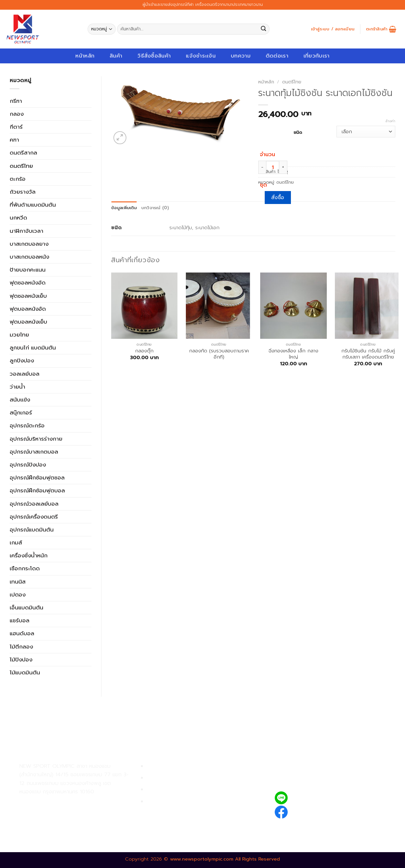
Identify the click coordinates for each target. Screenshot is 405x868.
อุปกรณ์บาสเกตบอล (34, 452)
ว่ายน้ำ (17, 387)
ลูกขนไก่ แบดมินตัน (33, 348)
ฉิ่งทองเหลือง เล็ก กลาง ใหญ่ (293, 354)
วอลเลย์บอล (25, 374)
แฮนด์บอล (22, 633)
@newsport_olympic (319, 798)
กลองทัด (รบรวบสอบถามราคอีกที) (219, 354)
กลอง (17, 114)
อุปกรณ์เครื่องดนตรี (34, 517)
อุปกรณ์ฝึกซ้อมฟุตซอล (37, 477)
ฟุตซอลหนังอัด (28, 283)
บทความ (241, 56)
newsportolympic (315, 811)
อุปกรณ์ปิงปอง (28, 465)
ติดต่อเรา (277, 56)
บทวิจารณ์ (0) (155, 208)
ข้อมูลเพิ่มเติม (124, 208)
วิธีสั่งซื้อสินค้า (154, 56)
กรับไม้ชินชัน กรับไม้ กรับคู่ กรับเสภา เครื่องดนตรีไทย (368, 354)
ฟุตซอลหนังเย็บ (28, 296)
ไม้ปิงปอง (21, 659)
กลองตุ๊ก (144, 351)
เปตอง (18, 595)
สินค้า (116, 56)
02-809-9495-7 (57, 803)
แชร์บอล (20, 620)
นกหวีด (18, 218)
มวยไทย (19, 335)
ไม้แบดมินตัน (25, 672)
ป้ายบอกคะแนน (28, 270)
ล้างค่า (390, 121)
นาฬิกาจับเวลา (27, 231)
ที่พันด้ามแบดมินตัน (33, 205)
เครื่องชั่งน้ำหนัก (29, 555)
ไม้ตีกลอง (21, 647)
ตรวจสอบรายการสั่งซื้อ (174, 802)
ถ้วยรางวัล (23, 192)
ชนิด (298, 132)
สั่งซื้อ (278, 198)
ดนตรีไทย (21, 166)
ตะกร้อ (18, 179)
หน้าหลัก (85, 56)
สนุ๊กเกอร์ (21, 413)
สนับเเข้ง (20, 400)
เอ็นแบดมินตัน (27, 607)
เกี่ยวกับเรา (317, 56)
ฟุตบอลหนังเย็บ (28, 322)
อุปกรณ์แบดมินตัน (32, 530)
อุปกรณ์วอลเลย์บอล (34, 504)
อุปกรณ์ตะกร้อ (27, 425)
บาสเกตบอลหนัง (29, 257)
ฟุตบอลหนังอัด (28, 309)
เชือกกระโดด (25, 568)
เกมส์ (16, 542)
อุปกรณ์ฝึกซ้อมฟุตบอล (37, 490)
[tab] (124, 208)
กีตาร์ (16, 127)
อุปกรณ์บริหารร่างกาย (36, 439)
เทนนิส (18, 582)
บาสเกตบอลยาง (29, 244)
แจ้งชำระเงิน (201, 56)
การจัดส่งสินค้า (164, 790)
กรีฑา (16, 101)
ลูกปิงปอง (22, 360)
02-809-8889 (54, 817)
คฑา (14, 140)
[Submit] (264, 29)
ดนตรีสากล (23, 153)
